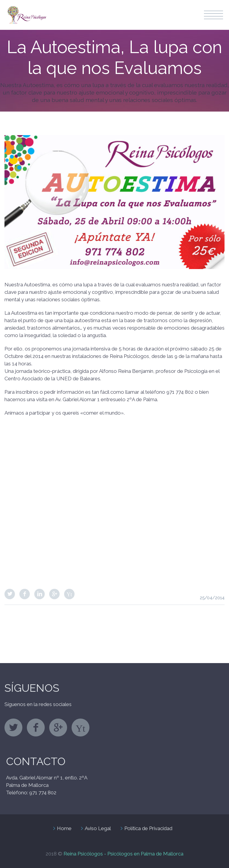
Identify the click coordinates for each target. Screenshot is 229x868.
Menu (213, 15)
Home (64, 828)
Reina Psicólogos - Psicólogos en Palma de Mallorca (123, 854)
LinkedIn (40, 594)
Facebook (25, 594)
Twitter (10, 594)
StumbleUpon (69, 594)
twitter (13, 728)
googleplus (58, 728)
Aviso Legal (98, 828)
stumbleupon (81, 728)
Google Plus (54, 594)
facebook (36, 728)
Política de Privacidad (148, 828)
